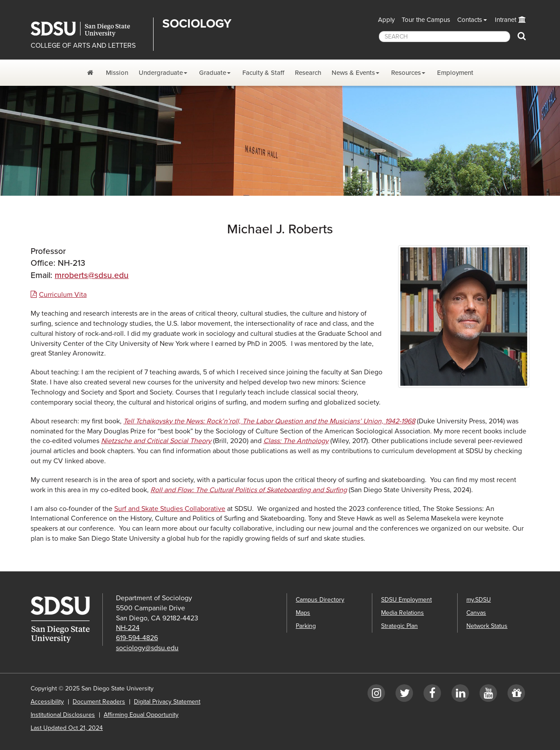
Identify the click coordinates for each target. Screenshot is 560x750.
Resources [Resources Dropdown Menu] (406, 73)
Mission (117, 73)
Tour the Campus (426, 20)
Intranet (506, 20)
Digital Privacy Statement (167, 702)
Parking (306, 626)
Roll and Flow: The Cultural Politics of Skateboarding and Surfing (249, 490)
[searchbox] (444, 37)
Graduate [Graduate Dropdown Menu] (213, 73)
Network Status (487, 626)
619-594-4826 (137, 638)
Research (308, 73)
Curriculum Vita (63, 295)
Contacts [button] (470, 20)
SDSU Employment (406, 600)
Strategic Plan (399, 626)
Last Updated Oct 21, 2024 (67, 728)
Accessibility (47, 702)
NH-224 (128, 628)
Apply (386, 20)
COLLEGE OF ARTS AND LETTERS (83, 46)
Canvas (476, 613)
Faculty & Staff (263, 73)
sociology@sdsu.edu (147, 648)
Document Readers (99, 702)
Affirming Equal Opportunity (141, 715)
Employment (455, 73)
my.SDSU (479, 600)
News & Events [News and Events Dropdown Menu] (353, 73)
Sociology (197, 24)
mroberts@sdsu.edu (92, 275)
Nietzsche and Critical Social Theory (156, 441)
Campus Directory (320, 600)
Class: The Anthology (296, 441)
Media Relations (402, 613)
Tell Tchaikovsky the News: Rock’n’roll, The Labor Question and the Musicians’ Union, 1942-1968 (269, 421)
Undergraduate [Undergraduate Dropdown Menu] (161, 73)
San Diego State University (89, 29)
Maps (303, 613)
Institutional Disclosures (63, 715)
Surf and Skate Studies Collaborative (170, 509)
